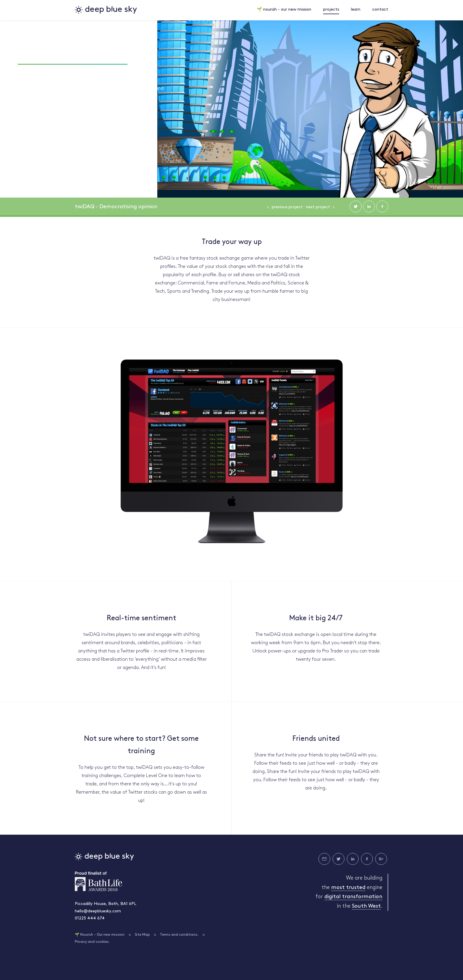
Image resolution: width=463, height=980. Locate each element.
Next (318, 206)
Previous (287, 206)
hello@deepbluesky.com (98, 910)
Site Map (142, 934)
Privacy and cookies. (92, 941)
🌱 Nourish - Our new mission (100, 934)
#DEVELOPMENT (35, 74)
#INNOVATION (78, 74)
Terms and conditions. (179, 934)
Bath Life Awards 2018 (98, 880)
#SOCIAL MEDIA (120, 74)
